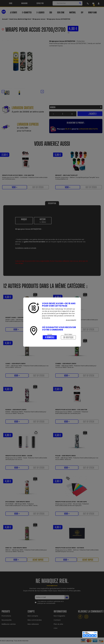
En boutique (68, 337)
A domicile (50, 337)
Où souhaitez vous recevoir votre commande (59, 328)
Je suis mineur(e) (71, 320)
